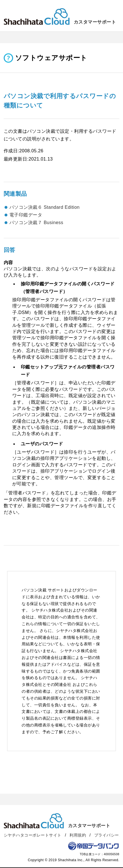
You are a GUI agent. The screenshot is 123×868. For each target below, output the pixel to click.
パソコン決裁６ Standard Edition (45, 207)
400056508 (111, 854)
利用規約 (78, 835)
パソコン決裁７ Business (36, 223)
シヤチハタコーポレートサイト (33, 835)
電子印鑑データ (26, 215)
